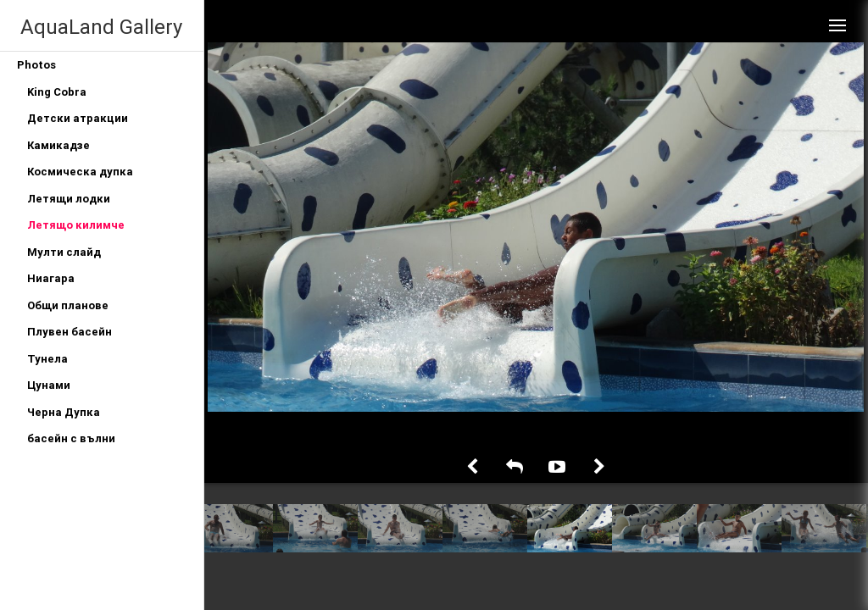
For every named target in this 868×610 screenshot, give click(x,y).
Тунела (47, 359)
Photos (36, 65)
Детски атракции (78, 118)
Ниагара (51, 278)
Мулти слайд (64, 252)
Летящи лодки (69, 199)
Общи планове (68, 305)
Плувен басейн (70, 332)
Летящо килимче (76, 225)
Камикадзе (58, 145)
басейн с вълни (71, 438)
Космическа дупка (80, 172)
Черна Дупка (64, 412)
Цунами (49, 385)
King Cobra (57, 92)
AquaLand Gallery (101, 27)
